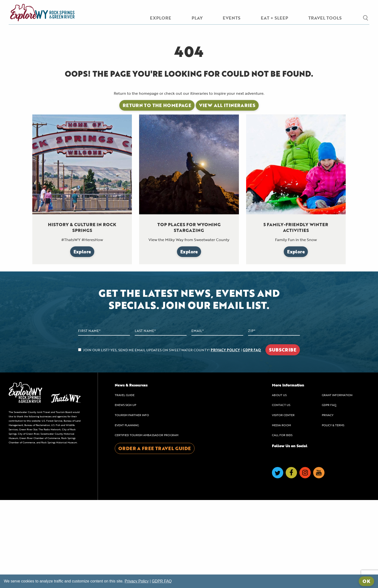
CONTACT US (281, 493)
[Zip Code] (274, 419)
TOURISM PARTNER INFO (132, 503)
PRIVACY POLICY (225, 438)
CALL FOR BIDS (282, 523)
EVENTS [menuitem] (232, 18)
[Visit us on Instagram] (305, 561)
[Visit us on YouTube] (319, 561)
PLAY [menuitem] (197, 18)
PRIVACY (328, 503)
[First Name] (104, 419)
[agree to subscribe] (80, 438)
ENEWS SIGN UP (125, 493)
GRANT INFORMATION (337, 483)
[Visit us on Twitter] (278, 561)
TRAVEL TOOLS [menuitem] (325, 18)
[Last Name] (161, 419)
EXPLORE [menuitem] (161, 18)
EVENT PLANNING (127, 513)
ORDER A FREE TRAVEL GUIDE (155, 536)
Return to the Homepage (157, 193)
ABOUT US (279, 483)
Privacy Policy (137, 581)
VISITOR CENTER (283, 503)
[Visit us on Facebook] (291, 561)
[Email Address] (217, 419)
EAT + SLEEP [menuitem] (274, 18)
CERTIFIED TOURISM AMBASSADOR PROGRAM (147, 523)
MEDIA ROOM (281, 513)
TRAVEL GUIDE (125, 483)
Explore (82, 340)
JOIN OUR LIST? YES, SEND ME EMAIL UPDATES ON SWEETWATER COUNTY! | (169, 438)
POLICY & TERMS (333, 513)
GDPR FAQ (252, 438)
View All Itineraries (227, 193)
